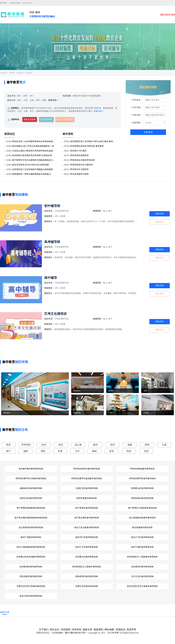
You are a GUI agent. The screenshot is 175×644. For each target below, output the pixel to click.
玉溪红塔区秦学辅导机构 (87, 488)
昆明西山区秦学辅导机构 (142, 488)
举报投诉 (120, 629)
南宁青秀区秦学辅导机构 (87, 508)
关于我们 (44, 629)
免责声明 (131, 629)
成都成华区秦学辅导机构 (31, 488)
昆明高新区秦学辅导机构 (142, 498)
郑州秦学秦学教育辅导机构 (31, 469)
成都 (130, 445)
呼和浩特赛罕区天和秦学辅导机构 (31, 479)
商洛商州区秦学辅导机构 (87, 576)
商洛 (129, 451)
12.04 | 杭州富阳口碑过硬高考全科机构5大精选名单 (29, 155)
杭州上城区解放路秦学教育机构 (31, 547)
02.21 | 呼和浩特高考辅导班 (76, 155)
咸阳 (26, 451)
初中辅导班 (52, 206)
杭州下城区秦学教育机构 (142, 547)
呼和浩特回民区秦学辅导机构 (87, 469)
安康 (60, 451)
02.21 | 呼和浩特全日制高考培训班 (80, 160)
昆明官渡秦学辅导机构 (87, 498)
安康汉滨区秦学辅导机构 (87, 586)
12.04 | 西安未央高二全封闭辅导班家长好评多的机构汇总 (32, 141)
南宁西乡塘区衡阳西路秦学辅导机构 (31, 518)
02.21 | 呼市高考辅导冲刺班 (76, 174)
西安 (8, 445)
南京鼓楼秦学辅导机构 (142, 527)
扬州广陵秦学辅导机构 (31, 537)
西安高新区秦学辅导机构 (31, 576)
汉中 (77, 451)
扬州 (95, 445)
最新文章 (87, 629)
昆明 (147, 445)
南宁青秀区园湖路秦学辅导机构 (31, 508)
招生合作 (55, 629)
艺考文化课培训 (55, 314)
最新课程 (98, 629)
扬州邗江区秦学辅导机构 (87, 537)
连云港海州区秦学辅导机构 (31, 527)
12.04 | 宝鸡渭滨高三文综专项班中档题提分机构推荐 (30, 169)
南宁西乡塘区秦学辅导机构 (87, 518)
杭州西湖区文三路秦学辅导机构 (87, 567)
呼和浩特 (26, 445)
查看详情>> (53, 100)
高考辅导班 (52, 242)
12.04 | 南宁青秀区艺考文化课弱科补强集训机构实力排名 (32, 160)
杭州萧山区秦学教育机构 (87, 557)
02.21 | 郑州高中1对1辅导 (75, 151)
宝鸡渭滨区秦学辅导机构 (142, 567)
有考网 (12, 73)
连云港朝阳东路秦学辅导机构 (142, 518)
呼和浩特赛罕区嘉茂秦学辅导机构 (87, 479)
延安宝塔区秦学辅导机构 (31, 596)
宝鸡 (146, 451)
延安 (112, 451)
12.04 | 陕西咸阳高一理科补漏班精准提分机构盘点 (29, 174)
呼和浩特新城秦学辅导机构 (142, 469)
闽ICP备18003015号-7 (76, 633)
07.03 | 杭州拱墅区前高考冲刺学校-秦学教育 (84, 146)
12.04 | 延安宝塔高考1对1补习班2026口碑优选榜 (27, 165)
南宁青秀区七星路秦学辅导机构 (142, 508)
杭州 (44, 445)
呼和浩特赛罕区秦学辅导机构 (142, 479)
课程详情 (160, 214)
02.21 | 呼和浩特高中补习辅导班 (79, 165)
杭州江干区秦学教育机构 (87, 547)
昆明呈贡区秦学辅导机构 (31, 498)
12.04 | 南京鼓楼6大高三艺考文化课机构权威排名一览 (30, 146)
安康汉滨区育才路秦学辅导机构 (31, 586)
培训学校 (77, 629)
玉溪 (164, 445)
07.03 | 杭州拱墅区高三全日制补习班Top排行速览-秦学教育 (90, 141)
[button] (86, 67)
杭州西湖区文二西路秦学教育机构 (142, 557)
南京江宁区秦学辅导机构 (142, 537)
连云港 (78, 445)
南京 (61, 445)
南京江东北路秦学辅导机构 (87, 527)
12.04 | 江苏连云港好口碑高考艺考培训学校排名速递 (30, 151)
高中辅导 (51, 278)
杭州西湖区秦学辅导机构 (31, 567)
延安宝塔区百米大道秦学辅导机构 (142, 586)
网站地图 (109, 629)
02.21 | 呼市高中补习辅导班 (76, 169)
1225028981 (57, 633)
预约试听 (160, 222)
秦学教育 (20, 73)
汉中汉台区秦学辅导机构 (142, 576)
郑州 (113, 445)
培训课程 (66, 629)
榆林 (94, 451)
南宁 (8, 451)
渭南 (43, 451)
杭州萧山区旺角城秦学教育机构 (31, 557)
